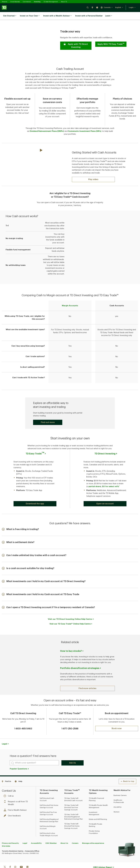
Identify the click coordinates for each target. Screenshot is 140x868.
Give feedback (13, 816)
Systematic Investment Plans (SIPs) (85, 131)
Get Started (10, 16)
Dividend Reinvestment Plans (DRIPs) (47, 131)
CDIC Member (51, 843)
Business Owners (120, 795)
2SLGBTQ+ (118, 807)
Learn (109, 16)
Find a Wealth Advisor (16, 810)
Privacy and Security (10, 843)
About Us (64, 843)
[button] (88, 7)
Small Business (15, 2)
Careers (75, 843)
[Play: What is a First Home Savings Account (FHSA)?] (93, 179)
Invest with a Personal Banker (89, 16)
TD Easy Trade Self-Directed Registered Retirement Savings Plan (74, 817)
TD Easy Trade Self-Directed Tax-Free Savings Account (72, 807)
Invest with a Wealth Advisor (57, 16)
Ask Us (73, 763)
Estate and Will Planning (98, 819)
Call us (9, 796)
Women (116, 812)
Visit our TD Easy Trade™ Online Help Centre (70, 624)
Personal (5, 2)
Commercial (27, 2)
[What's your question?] (34, 763)
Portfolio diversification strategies (80, 668)
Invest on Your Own (30, 16)
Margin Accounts (70, 306)
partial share (95, 486)
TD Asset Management (51, 2)
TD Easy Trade (35, 454)
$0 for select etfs (110, 486)
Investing (37, 2)
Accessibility (36, 843)
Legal (4, 744)
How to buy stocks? (71, 651)
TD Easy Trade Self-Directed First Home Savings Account (72, 826)
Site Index (6, 846)
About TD (64, 2)
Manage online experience (93, 843)
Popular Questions (19, 769)
